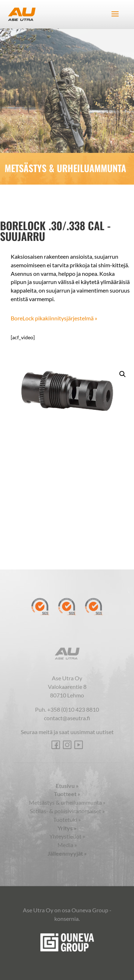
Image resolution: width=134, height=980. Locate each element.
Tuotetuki (67, 819)
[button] (123, 374)
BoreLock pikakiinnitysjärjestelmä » (54, 318)
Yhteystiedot (67, 836)
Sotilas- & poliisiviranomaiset (67, 811)
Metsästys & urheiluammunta (67, 802)
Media (67, 845)
